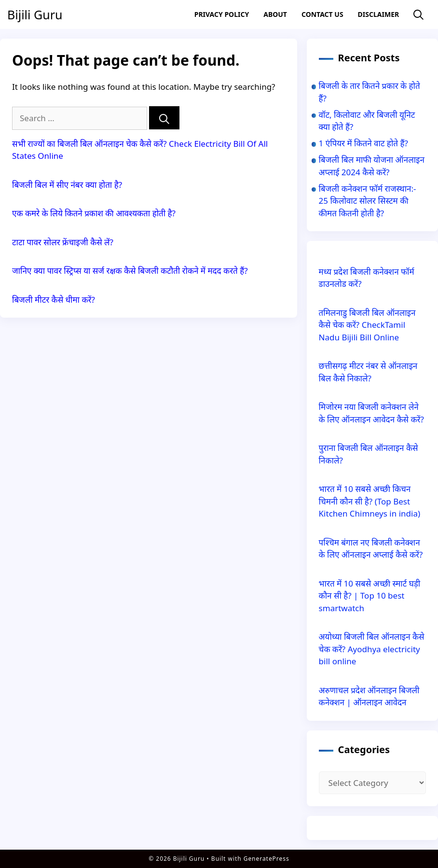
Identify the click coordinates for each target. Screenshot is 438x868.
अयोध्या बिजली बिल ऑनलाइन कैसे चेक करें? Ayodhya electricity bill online (372, 649)
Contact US (322, 14)
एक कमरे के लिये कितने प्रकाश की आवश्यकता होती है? (94, 213)
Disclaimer (379, 14)
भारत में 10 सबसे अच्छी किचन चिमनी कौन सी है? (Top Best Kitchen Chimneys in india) (370, 501)
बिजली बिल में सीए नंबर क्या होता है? (67, 185)
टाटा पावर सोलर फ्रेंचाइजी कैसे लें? (63, 242)
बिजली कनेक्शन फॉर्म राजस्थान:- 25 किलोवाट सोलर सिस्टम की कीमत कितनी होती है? (368, 201)
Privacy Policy (222, 14)
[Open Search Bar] (418, 15)
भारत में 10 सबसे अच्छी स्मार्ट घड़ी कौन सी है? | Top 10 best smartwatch (370, 596)
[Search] (164, 118)
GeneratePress (267, 859)
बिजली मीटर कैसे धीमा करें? (54, 300)
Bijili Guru (35, 14)
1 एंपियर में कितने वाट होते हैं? (363, 143)
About (275, 14)
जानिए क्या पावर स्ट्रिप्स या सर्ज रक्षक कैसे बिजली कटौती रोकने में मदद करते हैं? (130, 271)
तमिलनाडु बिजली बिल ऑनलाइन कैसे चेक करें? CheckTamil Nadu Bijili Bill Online (367, 325)
